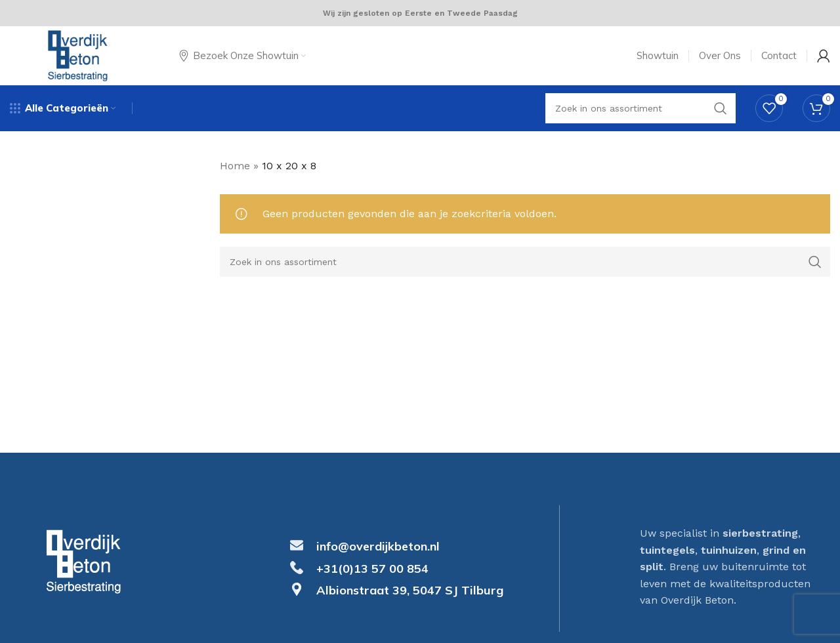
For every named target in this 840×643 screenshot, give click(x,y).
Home (235, 166)
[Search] (525, 262)
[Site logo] (78, 55)
